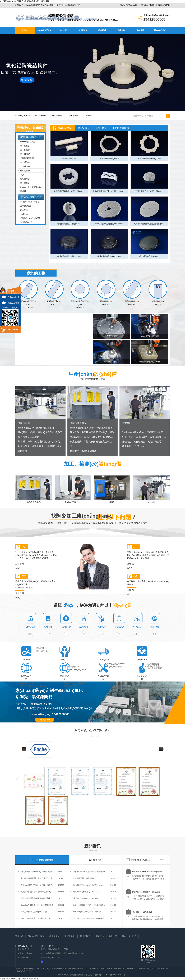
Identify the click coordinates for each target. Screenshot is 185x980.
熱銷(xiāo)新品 (65, 128)
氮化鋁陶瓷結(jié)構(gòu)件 (69, 224)
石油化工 (24, 214)
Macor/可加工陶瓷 (44, 30)
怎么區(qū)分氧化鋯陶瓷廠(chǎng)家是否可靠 (91, 918)
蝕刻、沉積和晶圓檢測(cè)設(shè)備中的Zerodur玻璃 (94, 905)
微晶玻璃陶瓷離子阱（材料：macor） (109, 191)
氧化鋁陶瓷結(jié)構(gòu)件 (149, 158)
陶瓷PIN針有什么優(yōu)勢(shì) (85, 892)
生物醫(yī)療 (26, 206)
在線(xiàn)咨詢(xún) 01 (14, 298)
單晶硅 (23, 191)
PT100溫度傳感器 (92, 969)
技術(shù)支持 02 (13, 304)
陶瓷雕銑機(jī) (29, 969)
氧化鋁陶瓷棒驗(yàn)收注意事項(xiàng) (89, 885)
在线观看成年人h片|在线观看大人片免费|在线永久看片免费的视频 (24, 1)
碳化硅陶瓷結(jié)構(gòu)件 (69, 256)
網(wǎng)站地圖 (147, 5)
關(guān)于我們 (160, 30)
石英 (22, 175)
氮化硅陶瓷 (25, 166)
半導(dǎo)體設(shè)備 (30, 202)
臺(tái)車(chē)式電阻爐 (156, 969)
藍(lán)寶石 (25, 171)
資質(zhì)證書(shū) (25, 953)
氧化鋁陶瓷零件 (69, 158)
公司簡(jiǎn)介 (24, 949)
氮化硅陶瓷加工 (41, 115)
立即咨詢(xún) (20, 564)
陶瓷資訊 (121, 30)
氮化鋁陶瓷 (83, 30)
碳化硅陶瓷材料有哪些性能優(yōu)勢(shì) (149, 871)
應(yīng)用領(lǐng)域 (32, 197)
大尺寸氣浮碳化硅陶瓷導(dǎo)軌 (34, 912)
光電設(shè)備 (26, 222)
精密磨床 (127, 423)
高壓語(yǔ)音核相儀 (76, 969)
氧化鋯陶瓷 (64, 30)
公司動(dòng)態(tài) (42, 860)
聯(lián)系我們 (164, 5)
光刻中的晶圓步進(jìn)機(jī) (84, 878)
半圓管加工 (141, 969)
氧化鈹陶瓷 (25, 183)
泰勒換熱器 (131, 969)
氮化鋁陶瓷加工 (76, 115)
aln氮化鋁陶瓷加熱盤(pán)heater (109, 224)
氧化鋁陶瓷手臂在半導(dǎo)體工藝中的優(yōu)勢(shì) (42, 898)
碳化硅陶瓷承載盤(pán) (149, 256)
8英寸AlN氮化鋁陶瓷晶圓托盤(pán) (149, 224)
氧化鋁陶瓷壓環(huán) (109, 158)
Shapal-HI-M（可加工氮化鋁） (33, 187)
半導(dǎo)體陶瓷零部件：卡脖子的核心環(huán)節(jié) (43, 885)
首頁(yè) (25, 30)
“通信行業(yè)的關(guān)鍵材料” (86, 898)
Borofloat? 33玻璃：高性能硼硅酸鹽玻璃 (37, 905)
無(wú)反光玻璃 (106, 969)
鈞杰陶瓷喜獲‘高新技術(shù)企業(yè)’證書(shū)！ (40, 878)
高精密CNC (24, 423)
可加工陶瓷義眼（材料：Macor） (149, 191)
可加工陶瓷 (101, 128)
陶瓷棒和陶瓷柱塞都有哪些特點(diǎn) (36, 892)
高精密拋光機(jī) (78, 423)
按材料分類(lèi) (29, 137)
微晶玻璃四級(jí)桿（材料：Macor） (69, 191)
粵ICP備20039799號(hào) (115, 975)
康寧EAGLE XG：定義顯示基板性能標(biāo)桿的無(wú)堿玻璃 (98, 872)
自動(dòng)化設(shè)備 (30, 218)
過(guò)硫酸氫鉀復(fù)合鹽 (56, 969)
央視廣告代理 (119, 969)
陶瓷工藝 (141, 30)
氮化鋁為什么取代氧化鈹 (142, 912)
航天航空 (24, 210)
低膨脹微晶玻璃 (27, 158)
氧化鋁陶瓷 (25, 150)
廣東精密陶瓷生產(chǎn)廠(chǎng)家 (36, 918)
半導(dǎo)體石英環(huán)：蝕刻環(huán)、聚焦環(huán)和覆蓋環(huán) (102, 912)
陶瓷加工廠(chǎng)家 (129, 5)
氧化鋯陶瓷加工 (58, 115)
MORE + (163, 860)
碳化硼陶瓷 (25, 179)
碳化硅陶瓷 (102, 30)
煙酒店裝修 (40, 969)
